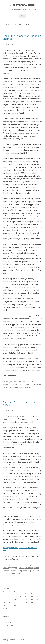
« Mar (5, 608)
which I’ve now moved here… (30, 525)
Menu (22, 16)
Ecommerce (29, 568)
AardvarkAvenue (23, 5)
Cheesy (22, 568)
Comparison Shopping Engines (30, 384)
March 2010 (7, 622)
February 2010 (8, 625)
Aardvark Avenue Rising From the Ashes (22, 403)
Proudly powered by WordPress (14, 640)
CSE (4, 387)
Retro (25, 571)
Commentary (26, 382)
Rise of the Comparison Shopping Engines (22, 37)
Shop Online (32, 571)
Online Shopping (12, 387)
